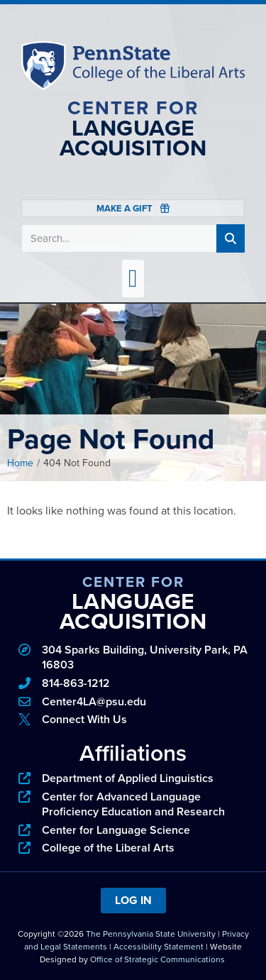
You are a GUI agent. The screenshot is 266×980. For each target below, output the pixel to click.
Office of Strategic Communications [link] (157, 959)
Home (20, 463)
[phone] (133, 684)
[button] (133, 279)
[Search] (231, 238)
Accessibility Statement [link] (159, 947)
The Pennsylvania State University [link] (151, 934)
